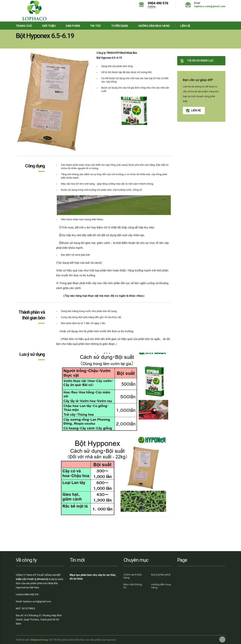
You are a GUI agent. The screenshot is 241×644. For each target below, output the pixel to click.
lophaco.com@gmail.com (210, 6)
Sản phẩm (73, 26)
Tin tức (95, 26)
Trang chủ (24, 26)
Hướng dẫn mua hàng (154, 26)
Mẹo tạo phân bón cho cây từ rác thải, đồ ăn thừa (93, 577)
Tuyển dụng (120, 26)
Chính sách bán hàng (133, 576)
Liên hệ (185, 26)
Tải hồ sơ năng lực (197, 61)
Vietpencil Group (39, 640)
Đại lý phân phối (161, 575)
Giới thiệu (49, 26)
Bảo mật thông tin (133, 586)
